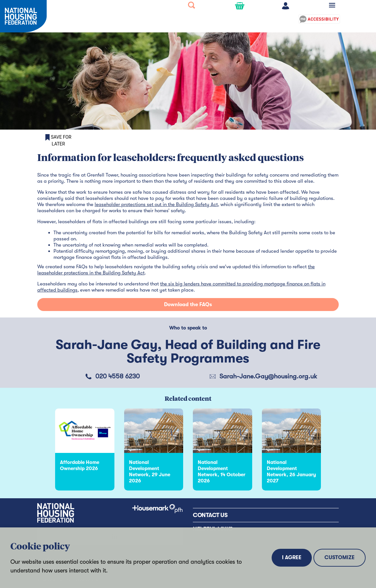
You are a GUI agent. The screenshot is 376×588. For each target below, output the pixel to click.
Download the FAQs (188, 305)
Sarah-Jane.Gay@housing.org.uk (268, 376)
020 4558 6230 (117, 376)
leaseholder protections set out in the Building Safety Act (156, 204)
